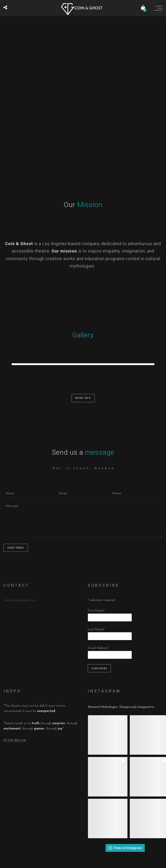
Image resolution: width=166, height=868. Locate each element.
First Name (96, 611)
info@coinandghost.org (20, 600)
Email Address (98, 648)
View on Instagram (125, 848)
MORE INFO (83, 398)
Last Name (96, 629)
